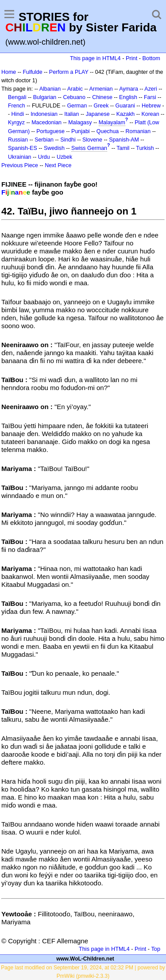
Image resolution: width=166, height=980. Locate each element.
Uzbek (64, 157)
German (77, 106)
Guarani (125, 106)
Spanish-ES (23, 148)
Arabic (75, 89)
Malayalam (112, 122)
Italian (71, 114)
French (17, 106)
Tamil (123, 148)
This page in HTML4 (95, 58)
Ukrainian (20, 157)
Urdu (44, 157)
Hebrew (151, 106)
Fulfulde (32, 72)
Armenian (101, 89)
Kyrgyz (16, 122)
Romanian (138, 131)
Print (131, 58)
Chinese (102, 97)
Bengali (17, 97)
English (128, 97)
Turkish (145, 148)
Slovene (92, 140)
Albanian (50, 89)
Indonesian (44, 114)
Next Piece (58, 165)
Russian (18, 140)
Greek (101, 106)
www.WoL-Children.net (85, 959)
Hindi (18, 114)
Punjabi (81, 131)
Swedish (54, 148)
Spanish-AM (124, 140)
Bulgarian (45, 97)
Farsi (150, 97)
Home (9, 72)
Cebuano (74, 97)
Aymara (129, 89)
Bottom (151, 58)
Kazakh (126, 114)
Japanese (98, 114)
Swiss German (89, 148)
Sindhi (68, 140)
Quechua (108, 131)
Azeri (151, 89)
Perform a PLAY (69, 72)
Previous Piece (20, 165)
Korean (150, 114)
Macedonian (46, 122)
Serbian (44, 140)
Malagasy (80, 122)
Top (156, 949)
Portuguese (50, 131)
